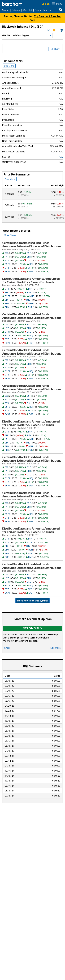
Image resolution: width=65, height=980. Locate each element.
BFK (7, 293)
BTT (7, 289)
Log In (46, 4)
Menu (59, 4)
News (38, 10)
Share (7, 648)
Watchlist (27, 10)
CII (6, 253)
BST (29, 253)
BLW (7, 304)
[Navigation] (32, 35)
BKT (30, 268)
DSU (29, 260)
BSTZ (8, 264)
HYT (7, 257)
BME (30, 557)
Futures (16, 10)
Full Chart (55, 49)
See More (9, 66)
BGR (31, 272)
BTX (7, 260)
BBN (31, 304)
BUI (30, 307)
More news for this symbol (32, 601)
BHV (7, 307)
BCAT (8, 272)
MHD (32, 296)
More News (10, 235)
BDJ (31, 264)
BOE (7, 557)
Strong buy (33, 628)
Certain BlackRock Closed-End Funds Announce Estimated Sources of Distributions (32, 245)
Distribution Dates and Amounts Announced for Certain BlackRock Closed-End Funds (31, 280)
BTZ (7, 268)
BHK (29, 257)
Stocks (6, 10)
